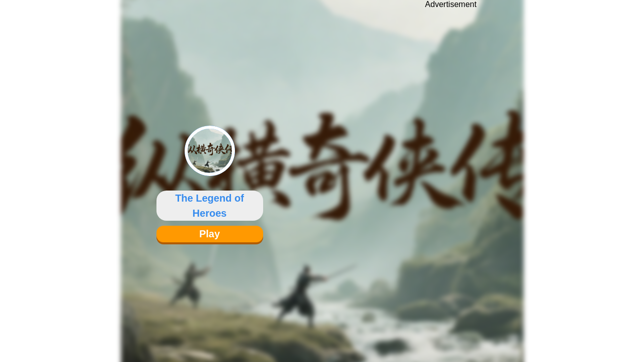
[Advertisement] (451, 173)
